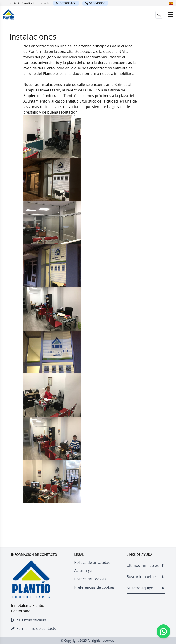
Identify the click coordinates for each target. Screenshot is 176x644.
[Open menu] (170, 15)
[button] (171, 3)
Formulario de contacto (34, 628)
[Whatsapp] (163, 631)
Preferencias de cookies (94, 587)
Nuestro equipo (146, 588)
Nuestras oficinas (28, 620)
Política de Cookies (90, 579)
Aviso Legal (84, 571)
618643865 (97, 3)
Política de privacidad (92, 562)
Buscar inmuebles (146, 577)
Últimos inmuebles (146, 565)
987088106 (68, 3)
